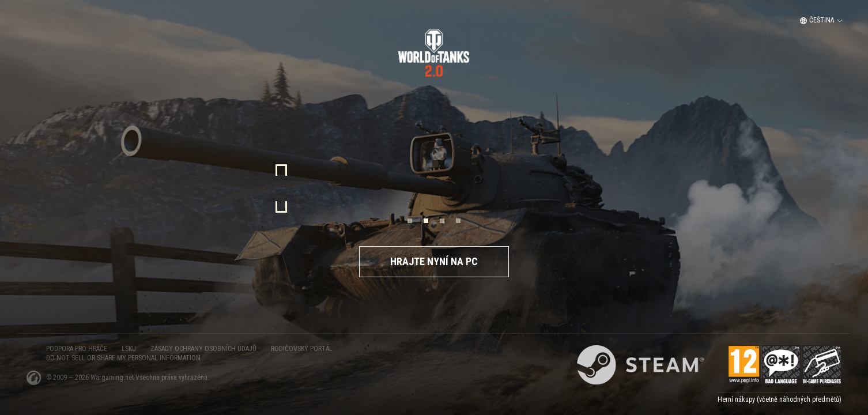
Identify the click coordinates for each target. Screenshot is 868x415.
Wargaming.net (113, 378)
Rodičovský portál (302, 349)
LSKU (129, 349)
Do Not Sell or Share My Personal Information (123, 358)
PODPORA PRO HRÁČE (77, 349)
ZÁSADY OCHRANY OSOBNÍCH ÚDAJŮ (203, 349)
